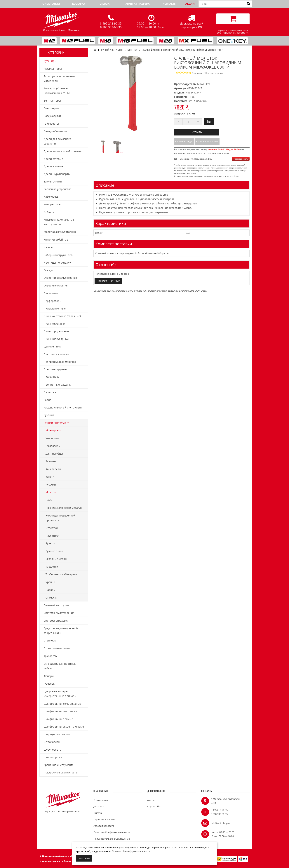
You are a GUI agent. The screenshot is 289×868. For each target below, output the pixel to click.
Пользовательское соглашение (112, 839)
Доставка (78, 4)
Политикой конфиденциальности (131, 851)
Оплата (105, 4)
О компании (51, 4)
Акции (190, 4)
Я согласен (84, 858)
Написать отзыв (214, 73)
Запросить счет (185, 113)
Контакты (170, 4)
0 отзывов (197, 73)
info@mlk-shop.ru (221, 823)
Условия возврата (104, 826)
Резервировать (241, 159)
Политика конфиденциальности (112, 832)
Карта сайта (154, 806)
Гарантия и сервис (137, 4)
